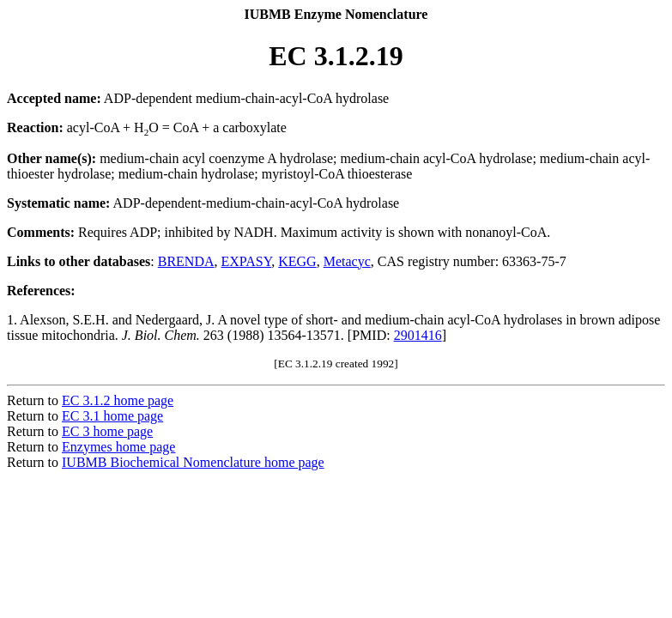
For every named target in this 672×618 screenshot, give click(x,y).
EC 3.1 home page (112, 416)
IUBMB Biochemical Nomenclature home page (193, 462)
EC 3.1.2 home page (118, 400)
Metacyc (347, 261)
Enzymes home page (118, 447)
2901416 (418, 335)
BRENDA (186, 261)
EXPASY (247, 261)
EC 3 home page (107, 431)
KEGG (297, 261)
